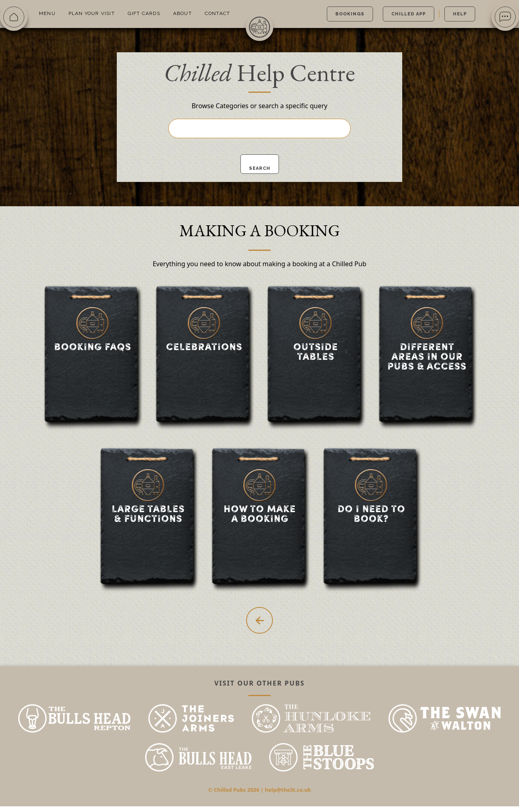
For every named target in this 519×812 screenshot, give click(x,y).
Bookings (350, 14)
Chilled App (409, 14)
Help (460, 14)
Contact (217, 13)
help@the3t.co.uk (288, 795)
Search (260, 168)
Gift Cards (144, 13)
